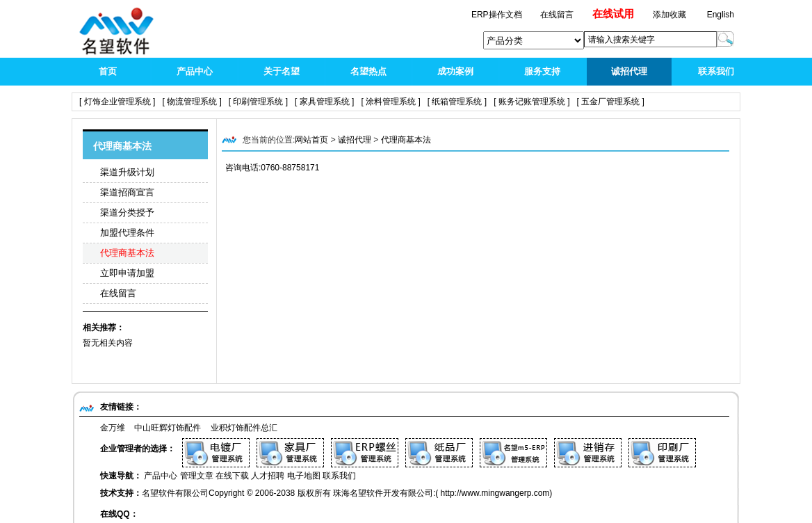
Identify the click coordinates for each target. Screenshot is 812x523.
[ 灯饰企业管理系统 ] (117, 102)
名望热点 (368, 71)
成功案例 (455, 71)
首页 (108, 71)
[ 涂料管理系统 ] (390, 102)
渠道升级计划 (127, 172)
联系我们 (716, 71)
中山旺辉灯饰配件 (168, 428)
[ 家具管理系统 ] (324, 102)
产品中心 (195, 71)
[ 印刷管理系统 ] (258, 102)
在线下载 (232, 476)
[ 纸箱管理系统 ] (457, 102)
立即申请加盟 (127, 273)
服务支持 (542, 71)
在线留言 (118, 293)
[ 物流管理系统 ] (192, 102)
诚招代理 (629, 71)
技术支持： (121, 493)
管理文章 (197, 476)
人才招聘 (268, 476)
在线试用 (613, 14)
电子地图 (304, 476)
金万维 (113, 428)
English (721, 15)
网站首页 (311, 140)
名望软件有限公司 (175, 493)
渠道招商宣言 (127, 192)
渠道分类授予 (127, 212)
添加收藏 (669, 15)
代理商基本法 (127, 253)
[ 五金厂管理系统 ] (611, 102)
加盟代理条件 (127, 233)
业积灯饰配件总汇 (244, 428)
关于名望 (282, 71)
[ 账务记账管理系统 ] (531, 102)
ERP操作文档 (498, 15)
